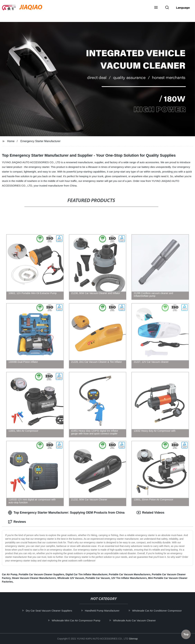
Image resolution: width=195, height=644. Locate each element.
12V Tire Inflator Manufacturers (129, 578)
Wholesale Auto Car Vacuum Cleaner (137, 620)
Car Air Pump (10, 574)
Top (186, 633)
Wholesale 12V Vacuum (71, 578)
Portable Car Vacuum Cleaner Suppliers (41, 574)
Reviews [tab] (17, 522)
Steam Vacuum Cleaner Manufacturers (34, 578)
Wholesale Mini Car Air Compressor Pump (79, 620)
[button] (156, 8)
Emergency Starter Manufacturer (40, 141)
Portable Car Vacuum (98, 578)
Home (11, 141)
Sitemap (133, 639)
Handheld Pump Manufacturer (105, 611)
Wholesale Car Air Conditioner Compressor (160, 611)
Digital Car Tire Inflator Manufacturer (87, 574)
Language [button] (183, 8)
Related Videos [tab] (151, 513)
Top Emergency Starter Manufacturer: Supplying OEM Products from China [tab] (66, 513)
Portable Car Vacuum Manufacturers (130, 574)
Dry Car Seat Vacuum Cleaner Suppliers (52, 611)
